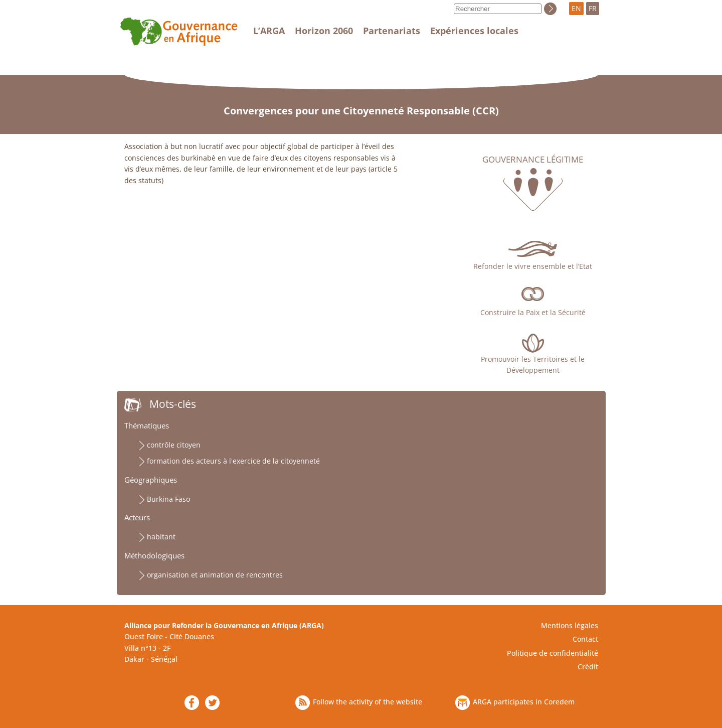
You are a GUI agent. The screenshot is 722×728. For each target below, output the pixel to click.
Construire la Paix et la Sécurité (533, 312)
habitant (161, 537)
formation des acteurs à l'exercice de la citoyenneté (233, 461)
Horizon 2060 (324, 31)
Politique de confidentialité (553, 653)
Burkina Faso (168, 499)
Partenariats (392, 31)
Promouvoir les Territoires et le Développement (533, 365)
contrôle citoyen (174, 445)
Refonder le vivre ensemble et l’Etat (533, 266)
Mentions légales (570, 625)
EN (576, 8)
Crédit (588, 667)
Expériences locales (474, 31)
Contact (585, 639)
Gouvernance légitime (533, 160)
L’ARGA (269, 31)
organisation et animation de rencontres (215, 575)
